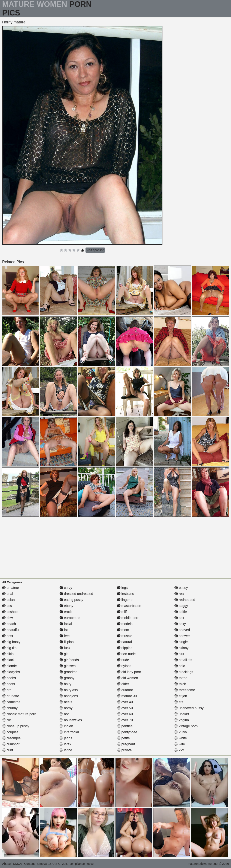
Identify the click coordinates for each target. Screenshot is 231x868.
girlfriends (69, 660)
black (8, 660)
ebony (66, 606)
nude (123, 660)
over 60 (125, 714)
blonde (10, 666)
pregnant (126, 744)
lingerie (125, 600)
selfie (181, 612)
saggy (181, 606)
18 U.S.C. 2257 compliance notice (71, 864)
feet (65, 636)
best (8, 636)
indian (66, 726)
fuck (65, 648)
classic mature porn (19, 714)
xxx (179, 750)
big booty (11, 642)
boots (9, 684)
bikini (8, 654)
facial (66, 624)
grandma (69, 672)
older (123, 684)
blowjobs (11, 672)
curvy (66, 588)
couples (10, 732)
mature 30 (127, 696)
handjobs (69, 696)
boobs (9, 678)
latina (66, 750)
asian (8, 600)
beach (9, 624)
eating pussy (71, 600)
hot (64, 714)
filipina (67, 642)
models (125, 624)
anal (8, 594)
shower (182, 636)
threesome (185, 690)
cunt (8, 750)
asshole (10, 612)
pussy (181, 588)
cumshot (11, 744)
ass (7, 606)
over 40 (125, 702)
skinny (181, 648)
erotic (66, 612)
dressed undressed (76, 594)
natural (124, 642)
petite (123, 738)
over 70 (125, 720)
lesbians (125, 594)
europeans (70, 618)
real (179, 594)
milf (122, 612)
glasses (68, 666)
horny (66, 708)
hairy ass (69, 690)
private (124, 750)
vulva (181, 732)
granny (67, 678)
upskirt (182, 714)
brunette (11, 696)
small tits (183, 660)
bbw (7, 618)
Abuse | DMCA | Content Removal (25, 864)
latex (65, 744)
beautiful (11, 630)
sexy (180, 624)
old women (127, 678)
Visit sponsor (95, 250)
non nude (126, 654)
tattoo (181, 678)
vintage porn (186, 726)
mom (123, 630)
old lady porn (129, 672)
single (181, 642)
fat (64, 630)
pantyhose (127, 732)
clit (6, 720)
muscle (125, 636)
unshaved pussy (189, 708)
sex (179, 618)
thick (180, 684)
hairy (65, 684)
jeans (66, 738)
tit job (181, 696)
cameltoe (11, 702)
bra (7, 690)
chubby (10, 708)
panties (125, 726)
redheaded (185, 600)
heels (66, 702)
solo (180, 666)
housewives (71, 720)
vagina (182, 720)
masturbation (129, 606)
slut (179, 654)
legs (122, 588)
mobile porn (128, 618)
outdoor (125, 690)
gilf (64, 654)
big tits (9, 648)
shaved (182, 630)
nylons (124, 666)
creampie (11, 738)
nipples (125, 648)
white (181, 738)
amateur (11, 588)
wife (180, 744)
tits (179, 702)
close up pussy (16, 726)
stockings (184, 672)
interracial (69, 732)
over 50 (125, 708)
